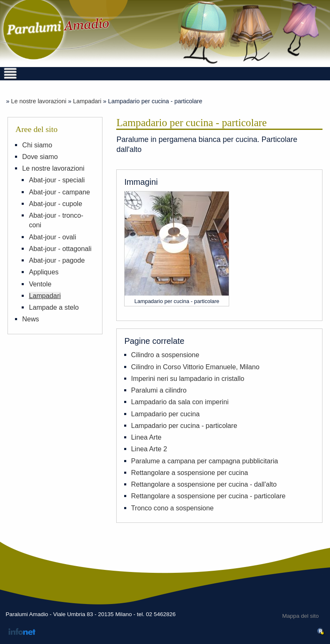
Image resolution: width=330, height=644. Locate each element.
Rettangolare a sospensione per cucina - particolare (209, 496)
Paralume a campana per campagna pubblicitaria (205, 461)
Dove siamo (40, 157)
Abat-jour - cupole (55, 204)
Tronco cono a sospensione (172, 508)
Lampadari (87, 101)
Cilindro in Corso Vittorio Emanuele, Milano (195, 367)
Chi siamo (37, 145)
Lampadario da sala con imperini (180, 402)
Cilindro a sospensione (165, 355)
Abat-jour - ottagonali (60, 249)
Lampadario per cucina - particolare (184, 425)
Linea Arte (146, 437)
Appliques (44, 272)
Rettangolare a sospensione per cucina (190, 472)
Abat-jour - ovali (52, 237)
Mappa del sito (300, 616)
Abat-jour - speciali (57, 180)
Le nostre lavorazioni (39, 101)
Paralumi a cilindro (159, 390)
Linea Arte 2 (149, 449)
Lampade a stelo (54, 307)
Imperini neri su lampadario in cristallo (188, 378)
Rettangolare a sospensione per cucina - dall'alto (204, 484)
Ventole (40, 284)
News (30, 319)
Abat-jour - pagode (57, 260)
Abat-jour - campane (59, 192)
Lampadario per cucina (166, 414)
